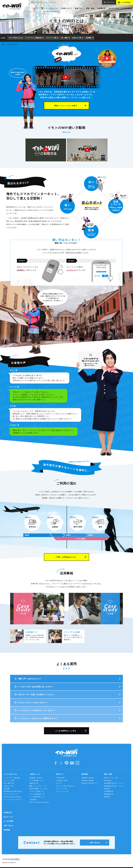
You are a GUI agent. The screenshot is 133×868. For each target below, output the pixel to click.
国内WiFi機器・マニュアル (39, 789)
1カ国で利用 (60, 778)
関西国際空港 (109, 794)
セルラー (59, 783)
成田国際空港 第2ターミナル (114, 786)
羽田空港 (107, 789)
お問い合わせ (8, 826)
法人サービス (8, 817)
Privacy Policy (13, 797)
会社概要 (88, 38)
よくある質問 (8, 821)
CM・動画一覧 (9, 783)
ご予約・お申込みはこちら (66, 557)
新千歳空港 (108, 781)
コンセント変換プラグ (37, 791)
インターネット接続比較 (33, 38)
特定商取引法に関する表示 (13, 791)
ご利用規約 (33, 800)
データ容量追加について (38, 797)
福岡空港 (107, 797)
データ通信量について (37, 781)
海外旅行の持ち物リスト (90, 783)
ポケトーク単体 (66, 786)
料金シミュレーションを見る (66, 106)
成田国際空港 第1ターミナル (114, 783)
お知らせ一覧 (77, 38)
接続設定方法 (34, 783)
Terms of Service (40, 802)
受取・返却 (108, 774)
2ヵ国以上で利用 (62, 781)
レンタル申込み (125, 2)
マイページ (110, 2)
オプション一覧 (61, 789)
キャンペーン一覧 (62, 791)
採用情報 (7, 830)
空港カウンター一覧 (111, 778)
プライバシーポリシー (11, 794)
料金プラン (60, 774)
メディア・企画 (51, 38)
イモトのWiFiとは (15, 38)
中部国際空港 (109, 791)
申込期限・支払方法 (36, 778)
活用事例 (85, 774)
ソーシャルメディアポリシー (13, 800)
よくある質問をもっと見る (66, 731)
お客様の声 (8, 813)
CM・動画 (64, 38)
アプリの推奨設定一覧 (37, 794)
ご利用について (35, 774)
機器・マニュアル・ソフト (38, 786)
